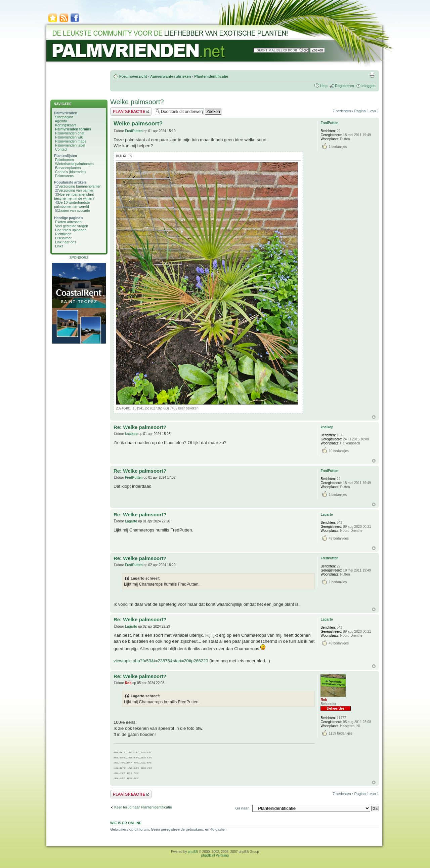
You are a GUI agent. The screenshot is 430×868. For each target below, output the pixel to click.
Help (324, 86)
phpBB (193, 852)
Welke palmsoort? (137, 102)
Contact (61, 149)
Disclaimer (63, 238)
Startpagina (64, 117)
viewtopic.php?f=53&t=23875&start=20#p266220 (161, 661)
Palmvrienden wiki (69, 137)
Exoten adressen (68, 222)
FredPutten (134, 131)
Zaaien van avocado (74, 210)
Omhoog (374, 417)
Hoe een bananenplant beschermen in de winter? (74, 196)
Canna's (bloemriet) (70, 172)
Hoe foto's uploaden (71, 230)
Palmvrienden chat (70, 133)
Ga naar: (242, 808)
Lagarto (131, 521)
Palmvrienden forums (73, 129)
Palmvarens (64, 176)
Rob (128, 683)
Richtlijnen (63, 234)
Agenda (61, 121)
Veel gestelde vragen (72, 226)
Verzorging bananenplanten (80, 186)
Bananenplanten (68, 168)
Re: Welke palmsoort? (140, 427)
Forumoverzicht (133, 76)
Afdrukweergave (372, 75)
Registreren (345, 86)
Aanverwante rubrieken (171, 76)
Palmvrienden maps (71, 141)
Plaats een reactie (131, 111)
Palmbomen (64, 160)
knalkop (131, 434)
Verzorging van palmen (76, 190)
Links (59, 246)
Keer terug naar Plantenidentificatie (143, 807)
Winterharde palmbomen (74, 164)
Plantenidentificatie (211, 76)
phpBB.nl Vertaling (215, 855)
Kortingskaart (66, 125)
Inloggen (369, 86)
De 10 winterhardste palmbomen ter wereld (72, 204)
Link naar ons (66, 242)
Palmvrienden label (70, 145)
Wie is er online (126, 823)
